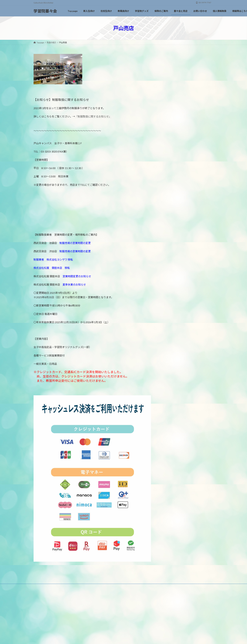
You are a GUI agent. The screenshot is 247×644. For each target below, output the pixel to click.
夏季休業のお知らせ (74, 284)
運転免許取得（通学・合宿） (181, 118)
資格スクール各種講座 (177, 124)
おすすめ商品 (173, 111)
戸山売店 (170, 76)
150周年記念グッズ (176, 104)
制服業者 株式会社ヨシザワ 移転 (53, 259)
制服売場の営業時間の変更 (75, 243)
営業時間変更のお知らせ (77, 276)
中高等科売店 (173, 70)
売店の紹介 (171, 56)
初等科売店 (172, 83)
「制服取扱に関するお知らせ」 (93, 116)
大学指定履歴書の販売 (177, 131)
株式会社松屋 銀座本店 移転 (52, 268)
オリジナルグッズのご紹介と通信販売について (189, 96)
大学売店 (170, 63)
